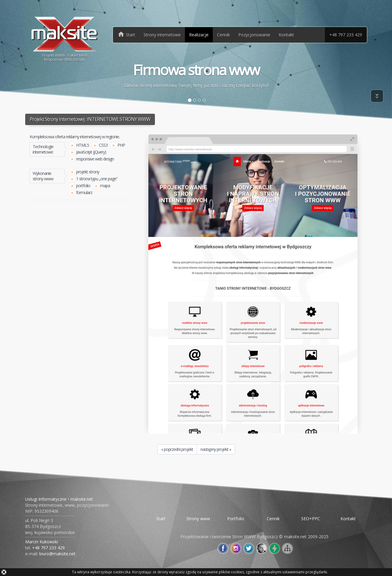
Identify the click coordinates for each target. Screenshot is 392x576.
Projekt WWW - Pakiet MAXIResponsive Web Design (65, 39)
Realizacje (199, 35)
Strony (162, 35)
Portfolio (236, 519)
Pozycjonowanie (254, 35)
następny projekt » (216, 449)
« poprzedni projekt (177, 449)
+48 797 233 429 (346, 35)
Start (161, 519)
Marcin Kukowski (42, 542)
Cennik (223, 35)
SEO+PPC (311, 519)
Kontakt (286, 35)
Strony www (198, 519)
